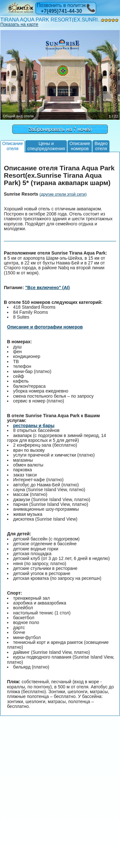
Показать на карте (19, 24)
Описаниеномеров (80, 146)
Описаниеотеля (12, 146)
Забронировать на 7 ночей (60, 129)
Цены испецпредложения (46, 146)
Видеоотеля (101, 146)
